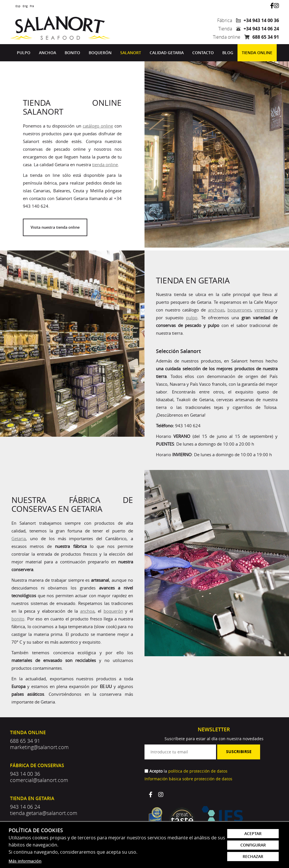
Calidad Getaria (167, 53)
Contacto (203, 53)
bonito (18, 619)
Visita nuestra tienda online (55, 227)
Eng (25, 6)
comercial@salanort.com (39, 780)
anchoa (87, 611)
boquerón (113, 611)
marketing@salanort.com (39, 747)
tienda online (105, 164)
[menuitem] (24, 53)
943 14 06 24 (25, 807)
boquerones (239, 310)
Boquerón (100, 53)
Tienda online (257, 53)
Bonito (72, 53)
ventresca (264, 310)
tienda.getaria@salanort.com (44, 813)
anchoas (216, 310)
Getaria (19, 538)
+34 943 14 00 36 (261, 20)
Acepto (156, 771)
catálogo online (98, 126)
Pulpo (24, 53)
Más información (25, 861)
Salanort (131, 53)
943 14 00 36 (25, 774)
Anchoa (47, 53)
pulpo (192, 318)
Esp (18, 6)
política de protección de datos (198, 771)
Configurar (253, 845)
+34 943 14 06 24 (261, 29)
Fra (32, 6)
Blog (228, 53)
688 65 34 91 (266, 37)
